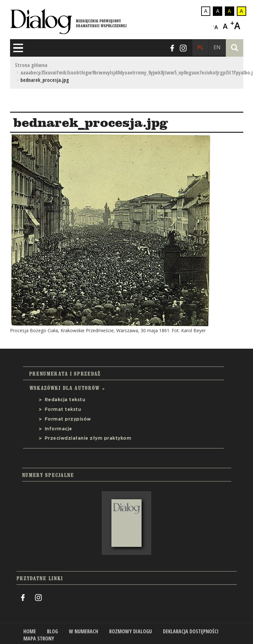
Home (30, 631)
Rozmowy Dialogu (131, 631)
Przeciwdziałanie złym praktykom (88, 438)
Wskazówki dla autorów (67, 388)
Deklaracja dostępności (191, 631)
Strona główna (31, 65)
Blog (52, 631)
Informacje (58, 429)
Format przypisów (68, 419)
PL (200, 47)
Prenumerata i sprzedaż (65, 374)
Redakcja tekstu (65, 400)
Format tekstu (63, 410)
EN (217, 47)
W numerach (84, 631)
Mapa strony (39, 638)
